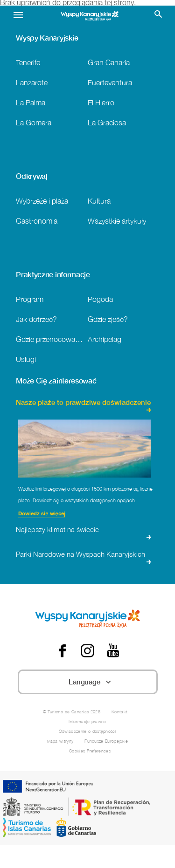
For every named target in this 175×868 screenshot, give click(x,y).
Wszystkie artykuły (117, 221)
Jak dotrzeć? (36, 319)
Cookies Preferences (90, 751)
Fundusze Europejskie (106, 741)
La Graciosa (107, 122)
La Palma (31, 102)
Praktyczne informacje (53, 274)
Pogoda (100, 299)
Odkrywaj (31, 176)
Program (30, 299)
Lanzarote (32, 82)
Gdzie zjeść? (108, 319)
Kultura (99, 201)
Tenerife (28, 62)
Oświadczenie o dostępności (87, 731)
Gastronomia (37, 221)
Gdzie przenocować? (49, 339)
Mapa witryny (60, 741)
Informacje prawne (87, 721)
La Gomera (34, 122)
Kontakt (119, 712)
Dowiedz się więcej (42, 514)
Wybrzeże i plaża (42, 201)
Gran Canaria (109, 62)
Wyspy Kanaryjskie (47, 38)
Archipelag (105, 339)
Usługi (26, 359)
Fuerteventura (110, 82)
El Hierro (101, 102)
